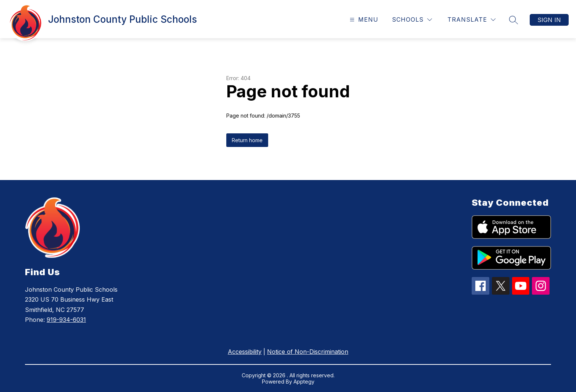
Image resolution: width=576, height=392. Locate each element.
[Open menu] (363, 20)
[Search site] (514, 20)
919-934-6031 (66, 320)
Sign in (549, 20)
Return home (247, 140)
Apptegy (304, 382)
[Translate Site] (471, 20)
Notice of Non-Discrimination (308, 352)
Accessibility (245, 352)
